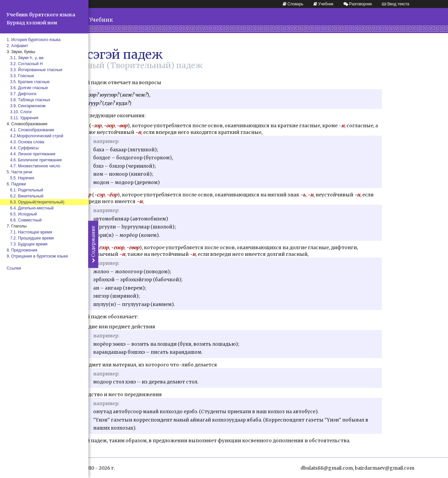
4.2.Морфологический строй (35, 136)
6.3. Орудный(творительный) (36, 202)
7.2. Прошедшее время (30, 238)
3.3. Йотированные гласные (35, 70)
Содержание (93, 244)
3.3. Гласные (20, 76)
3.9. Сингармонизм (26, 106)
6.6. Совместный (24, 220)
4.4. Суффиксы (23, 148)
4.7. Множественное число (34, 166)
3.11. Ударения (23, 118)
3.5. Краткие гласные (28, 82)
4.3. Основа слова (26, 142)
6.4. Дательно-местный (30, 208)
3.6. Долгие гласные (27, 88)
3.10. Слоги (19, 112)
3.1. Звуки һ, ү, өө (25, 58)
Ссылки (14, 268)
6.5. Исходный (22, 214)
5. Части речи (20, 172)
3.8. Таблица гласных (29, 100)
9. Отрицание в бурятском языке (37, 256)
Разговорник (358, 4)
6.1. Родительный (25, 190)
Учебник (323, 4)
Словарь (293, 4)
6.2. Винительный (25, 196)
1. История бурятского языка (34, 40)
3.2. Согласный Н (25, 64)
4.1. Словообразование (30, 130)
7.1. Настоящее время (29, 232)
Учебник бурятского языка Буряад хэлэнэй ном (41, 19)
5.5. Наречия (20, 178)
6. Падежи (16, 184)
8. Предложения (22, 250)
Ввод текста (396, 4)
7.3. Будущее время (27, 244)
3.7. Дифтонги (22, 94)
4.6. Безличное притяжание (34, 160)
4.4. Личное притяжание (31, 154)
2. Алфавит (17, 46)
